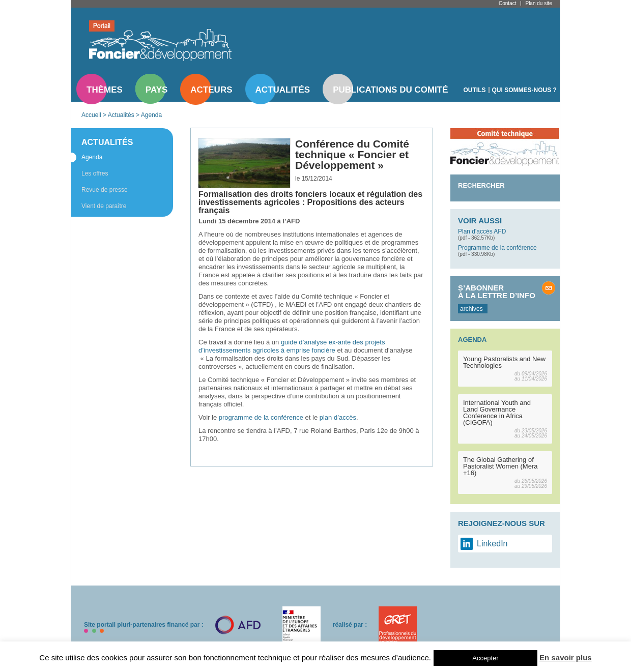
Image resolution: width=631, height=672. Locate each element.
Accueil (91, 115)
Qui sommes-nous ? (524, 90)
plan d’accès (338, 417)
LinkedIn (492, 544)
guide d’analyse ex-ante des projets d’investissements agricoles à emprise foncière (292, 346)
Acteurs (211, 90)
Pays (156, 90)
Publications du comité (390, 90)
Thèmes (105, 90)
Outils (475, 90)
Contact (507, 3)
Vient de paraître (104, 206)
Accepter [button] (485, 658)
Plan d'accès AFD (482, 231)
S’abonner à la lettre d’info (497, 291)
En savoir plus (566, 658)
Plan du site (538, 3)
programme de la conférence (261, 417)
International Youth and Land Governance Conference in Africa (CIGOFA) (497, 413)
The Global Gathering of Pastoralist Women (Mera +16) (500, 466)
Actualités (283, 90)
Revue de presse (105, 190)
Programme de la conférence (497, 248)
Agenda (151, 115)
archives (471, 309)
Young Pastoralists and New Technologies (504, 362)
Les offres (95, 173)
